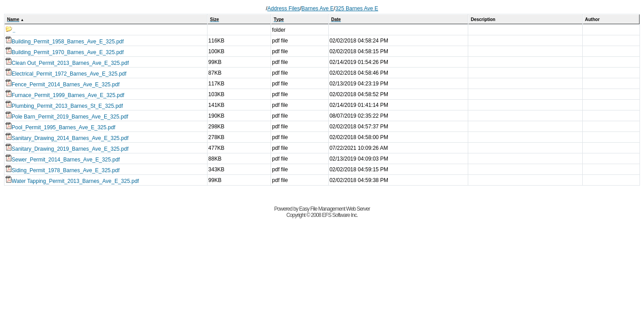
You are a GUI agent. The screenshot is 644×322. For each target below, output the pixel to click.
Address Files (284, 8)
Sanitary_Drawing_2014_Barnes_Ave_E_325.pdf (67, 138)
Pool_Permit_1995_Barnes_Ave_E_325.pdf (60, 127)
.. (11, 31)
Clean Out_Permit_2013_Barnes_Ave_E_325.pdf (67, 63)
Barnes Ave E (318, 8)
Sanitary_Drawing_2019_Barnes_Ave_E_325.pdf (67, 149)
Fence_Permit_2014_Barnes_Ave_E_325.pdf (62, 85)
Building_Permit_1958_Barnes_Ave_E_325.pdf (65, 42)
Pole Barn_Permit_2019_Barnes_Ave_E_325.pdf (67, 117)
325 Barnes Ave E (357, 8)
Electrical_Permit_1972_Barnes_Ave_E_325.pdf (66, 74)
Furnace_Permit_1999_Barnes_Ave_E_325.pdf (65, 95)
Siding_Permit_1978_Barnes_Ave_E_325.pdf (62, 170)
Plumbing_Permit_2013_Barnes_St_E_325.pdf (64, 106)
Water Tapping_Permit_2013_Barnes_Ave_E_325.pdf (72, 181)
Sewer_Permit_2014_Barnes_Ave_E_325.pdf (63, 160)
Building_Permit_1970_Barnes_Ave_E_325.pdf (65, 52)
